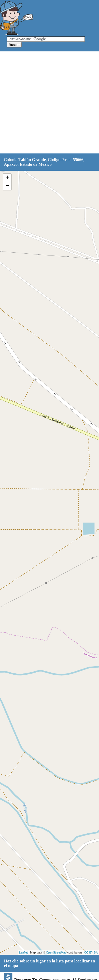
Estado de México (36, 164)
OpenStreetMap (56, 952)
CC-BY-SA (91, 952)
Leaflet (23, 952)
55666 (78, 160)
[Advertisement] (49, 103)
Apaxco (11, 164)
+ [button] (7, 178)
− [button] (7, 186)
